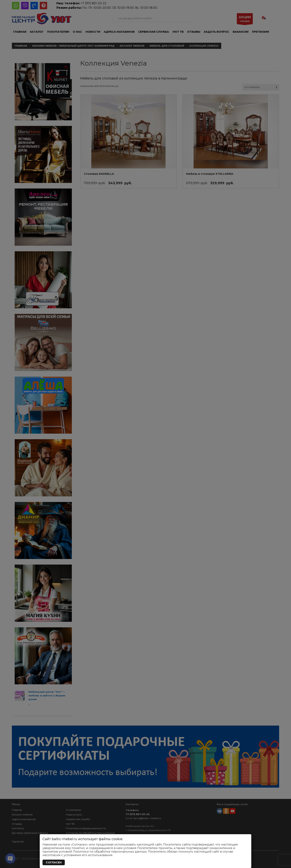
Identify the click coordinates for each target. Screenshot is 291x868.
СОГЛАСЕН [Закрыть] (54, 862)
